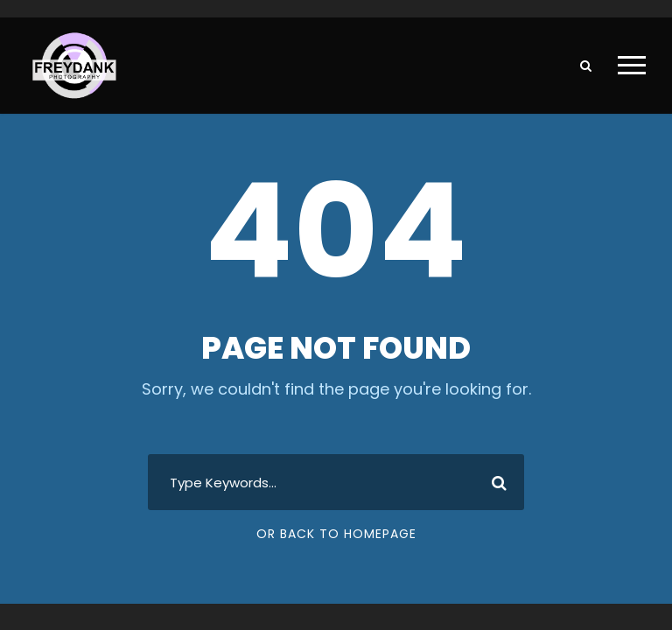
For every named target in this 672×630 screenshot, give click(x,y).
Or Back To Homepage (336, 534)
